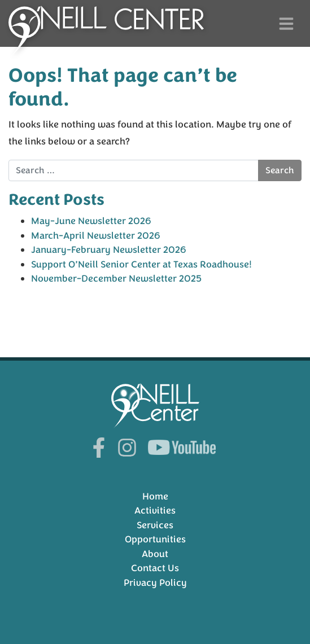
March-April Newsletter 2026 (96, 236)
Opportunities (155, 539)
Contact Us (155, 568)
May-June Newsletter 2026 (91, 221)
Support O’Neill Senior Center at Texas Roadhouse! (141, 264)
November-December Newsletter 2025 (116, 279)
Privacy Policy (155, 583)
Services (155, 525)
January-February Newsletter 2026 (109, 250)
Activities (155, 511)
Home (155, 496)
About (155, 554)
